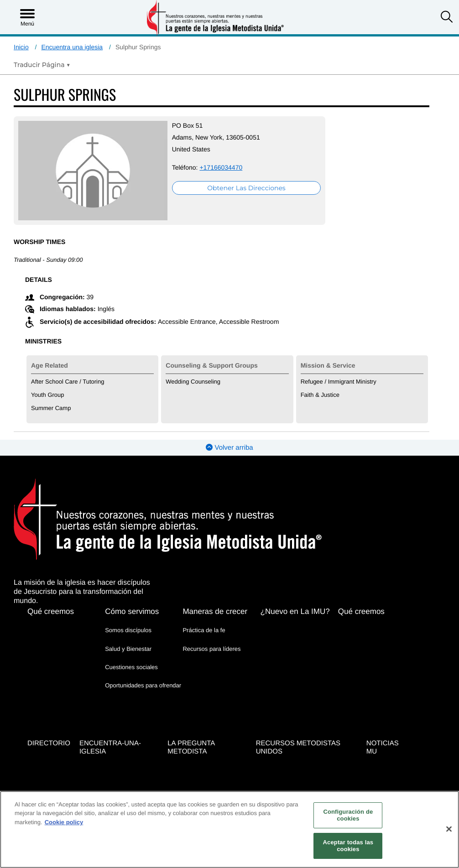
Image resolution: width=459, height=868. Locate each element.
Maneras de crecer (215, 598)
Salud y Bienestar (128, 635)
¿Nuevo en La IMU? (295, 598)
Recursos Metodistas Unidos (298, 730)
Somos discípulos (128, 616)
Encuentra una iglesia (72, 47)
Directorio (49, 726)
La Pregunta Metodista (191, 730)
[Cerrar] (449, 829)
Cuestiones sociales (131, 653)
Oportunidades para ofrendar (143, 671)
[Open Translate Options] (42, 65)
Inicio (21, 47)
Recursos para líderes (211, 635)
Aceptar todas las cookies (348, 846)
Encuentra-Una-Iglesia (110, 730)
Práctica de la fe (204, 616)
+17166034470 (179, 167)
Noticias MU (383, 730)
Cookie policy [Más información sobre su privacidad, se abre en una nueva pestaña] (64, 822)
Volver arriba (229, 434)
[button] (447, 18)
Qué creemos (51, 598)
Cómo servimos (132, 598)
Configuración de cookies (348, 815)
